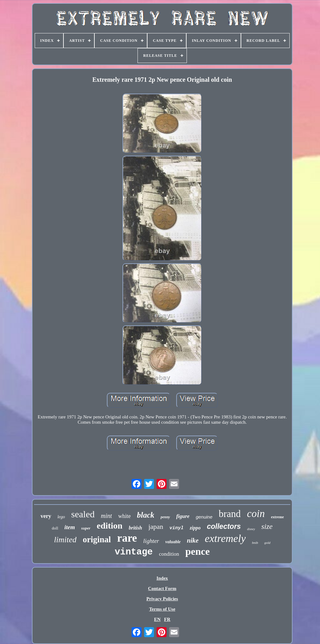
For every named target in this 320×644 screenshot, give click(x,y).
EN (157, 619)
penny (165, 517)
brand (230, 514)
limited (65, 540)
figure (183, 516)
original (97, 539)
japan (156, 527)
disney (251, 529)
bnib (255, 543)
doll (55, 528)
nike (193, 540)
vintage (134, 552)
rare (127, 538)
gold (267, 543)
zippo (195, 528)
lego (61, 517)
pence (197, 551)
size (267, 526)
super (86, 528)
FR (167, 619)
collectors (224, 526)
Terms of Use (162, 609)
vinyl (176, 528)
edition (109, 526)
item (70, 527)
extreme (277, 517)
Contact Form (162, 588)
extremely (225, 538)
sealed (83, 514)
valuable (173, 542)
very (46, 516)
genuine (204, 517)
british (135, 528)
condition (169, 554)
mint (107, 516)
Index (162, 578)
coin (256, 514)
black (146, 515)
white (124, 516)
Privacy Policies (162, 599)
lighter (151, 541)
